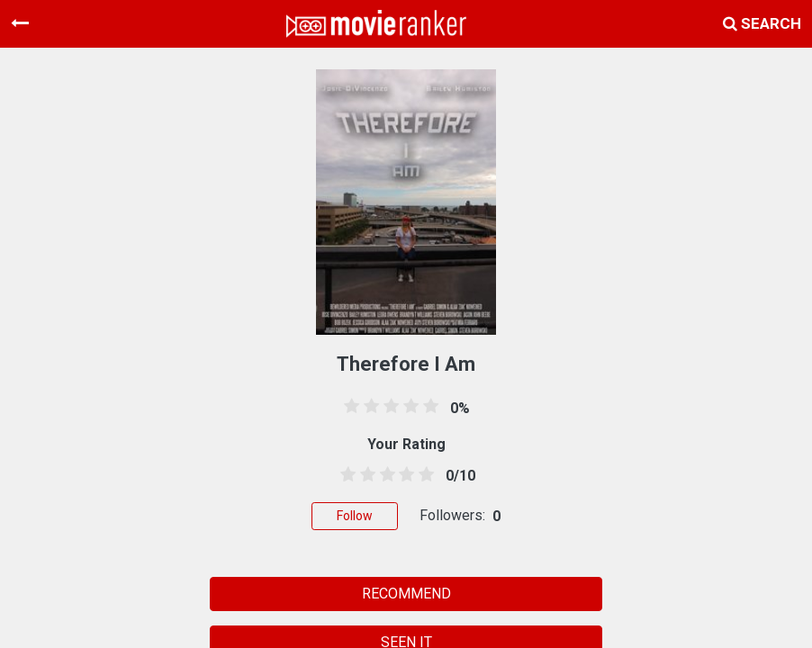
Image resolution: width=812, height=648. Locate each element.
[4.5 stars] (423, 475)
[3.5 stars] (403, 475)
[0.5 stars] (345, 475)
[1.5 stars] (365, 475)
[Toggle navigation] (20, 23)
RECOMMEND (406, 594)
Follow (355, 516)
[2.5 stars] (384, 475)
